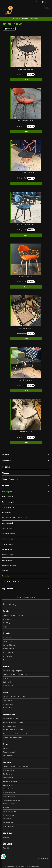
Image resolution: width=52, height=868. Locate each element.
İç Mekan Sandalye (8, 539)
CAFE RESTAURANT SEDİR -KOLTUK (16, 674)
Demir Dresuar (8, 638)
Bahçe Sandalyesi (8, 502)
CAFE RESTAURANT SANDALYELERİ (15, 518)
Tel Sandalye (6, 576)
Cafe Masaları (8, 700)
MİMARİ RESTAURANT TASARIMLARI (16, 734)
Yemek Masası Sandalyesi (11, 581)
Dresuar (6, 660)
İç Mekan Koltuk (8, 686)
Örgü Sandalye (7, 560)
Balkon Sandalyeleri (9, 507)
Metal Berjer (7, 623)
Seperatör (6, 837)
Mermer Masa (8, 708)
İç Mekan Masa (8, 704)
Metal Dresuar (8, 641)
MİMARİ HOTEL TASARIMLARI (13, 730)
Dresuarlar (26, 461)
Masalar (26, 473)
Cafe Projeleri (8, 756)
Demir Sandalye (7, 528)
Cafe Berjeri (7, 619)
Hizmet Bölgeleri (44, 858)
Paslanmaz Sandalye (9, 565)
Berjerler (26, 454)
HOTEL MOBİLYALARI (10, 719)
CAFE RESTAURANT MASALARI (14, 697)
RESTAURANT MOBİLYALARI (13, 722)
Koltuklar (26, 467)
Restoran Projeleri (9, 752)
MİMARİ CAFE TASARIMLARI (13, 737)
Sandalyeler (26, 491)
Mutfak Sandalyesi (8, 555)
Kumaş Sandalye (8, 544)
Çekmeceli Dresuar (9, 645)
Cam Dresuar (7, 656)
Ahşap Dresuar (8, 652)
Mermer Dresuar (8, 649)
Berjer (5, 627)
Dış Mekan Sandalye (9, 534)
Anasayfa (16, 19)
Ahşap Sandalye (7, 497)
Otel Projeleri (7, 748)
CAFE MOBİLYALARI (10, 726)
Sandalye (5, 571)
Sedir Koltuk (7, 682)
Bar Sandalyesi (7, 513)
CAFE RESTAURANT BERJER (13, 615)
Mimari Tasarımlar (26, 479)
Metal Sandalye (7, 550)
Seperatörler (26, 589)
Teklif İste (9, 29)
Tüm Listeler (7, 848)
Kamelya (6, 678)
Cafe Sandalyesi (7, 523)
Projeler (26, 485)
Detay (26, 80)
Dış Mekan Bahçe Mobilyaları (13, 671)
